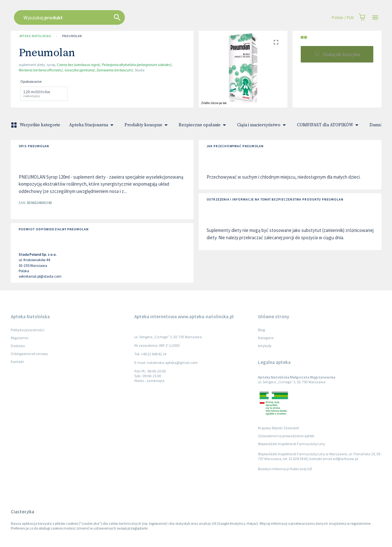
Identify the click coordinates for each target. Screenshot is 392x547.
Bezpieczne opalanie (203, 125)
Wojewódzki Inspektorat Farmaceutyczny (292, 444)
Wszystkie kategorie (36, 125)
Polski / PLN (343, 18)
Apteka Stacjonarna (92, 125)
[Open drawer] (375, 18)
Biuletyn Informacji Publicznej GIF (285, 469)
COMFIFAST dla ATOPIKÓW (329, 125)
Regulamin (20, 338)
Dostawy (18, 346)
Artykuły (265, 346)
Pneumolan (72, 36)
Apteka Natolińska (35, 36)
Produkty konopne (147, 125)
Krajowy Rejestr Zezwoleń (279, 428)
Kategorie (266, 338)
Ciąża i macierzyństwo (263, 125)
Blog (261, 330)
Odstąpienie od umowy (29, 354)
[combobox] (155, 17)
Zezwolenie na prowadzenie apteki (286, 436)
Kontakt (17, 362)
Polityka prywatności (28, 330)
